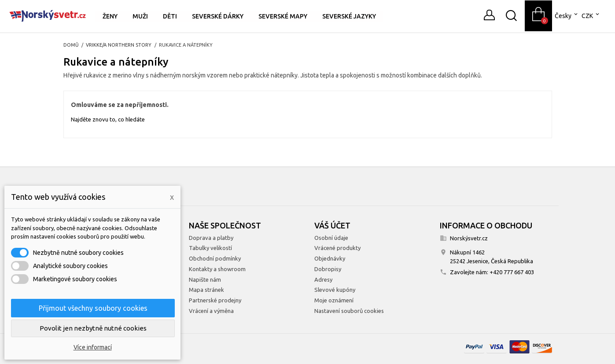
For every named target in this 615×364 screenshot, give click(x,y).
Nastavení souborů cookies (349, 311)
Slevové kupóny (335, 290)
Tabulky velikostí (210, 248)
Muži (140, 16)
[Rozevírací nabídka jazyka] (567, 16)
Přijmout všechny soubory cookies (93, 308)
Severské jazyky (349, 16)
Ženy (110, 16)
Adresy (323, 279)
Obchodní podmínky (215, 258)
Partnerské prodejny (215, 300)
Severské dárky (218, 16)
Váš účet (332, 225)
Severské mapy (283, 16)
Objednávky (330, 258)
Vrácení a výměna (211, 311)
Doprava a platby (211, 238)
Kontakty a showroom (217, 269)
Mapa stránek (206, 290)
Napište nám (205, 279)
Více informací (93, 347)
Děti (170, 16)
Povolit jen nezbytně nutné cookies (93, 328)
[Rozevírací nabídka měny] (591, 16)
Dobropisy (328, 269)
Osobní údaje (331, 238)
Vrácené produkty (337, 248)
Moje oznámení (334, 300)
